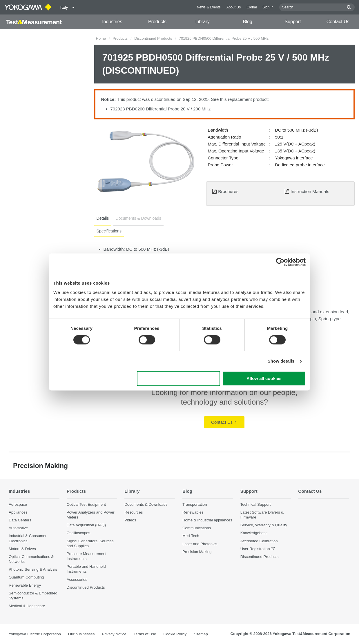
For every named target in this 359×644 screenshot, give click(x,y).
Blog (248, 22)
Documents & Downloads (138, 218)
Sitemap (201, 634)
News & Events (209, 7)
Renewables (193, 512)
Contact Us (338, 22)
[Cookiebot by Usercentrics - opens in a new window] (280, 262)
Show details (281, 361)
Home (101, 38)
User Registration (255, 549)
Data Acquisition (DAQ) (86, 525)
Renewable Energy (25, 585)
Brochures (228, 191)
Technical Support (256, 504)
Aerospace (18, 504)
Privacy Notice (114, 634)
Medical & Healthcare (27, 606)
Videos (130, 520)
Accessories (77, 580)
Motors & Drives (22, 549)
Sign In (268, 7)
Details (103, 218)
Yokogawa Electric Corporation (35, 634)
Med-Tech (191, 536)
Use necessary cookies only (179, 379)
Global (252, 7)
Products (157, 22)
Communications (197, 528)
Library (203, 22)
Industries (112, 22)
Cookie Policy (175, 634)
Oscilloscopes (78, 533)
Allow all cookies (264, 379)
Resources (134, 512)
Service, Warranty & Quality (264, 525)
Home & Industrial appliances (207, 520)
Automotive (18, 528)
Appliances (18, 512)
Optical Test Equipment (86, 504)
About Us (234, 7)
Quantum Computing (26, 577)
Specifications (109, 231)
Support (293, 22)
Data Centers (20, 520)
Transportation (195, 504)
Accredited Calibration (259, 541)
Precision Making (197, 552)
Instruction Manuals (310, 191)
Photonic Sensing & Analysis (33, 569)
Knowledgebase (254, 533)
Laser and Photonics (200, 544)
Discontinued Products (153, 38)
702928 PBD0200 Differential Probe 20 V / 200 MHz (161, 109)
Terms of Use (145, 634)
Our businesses (81, 634)
